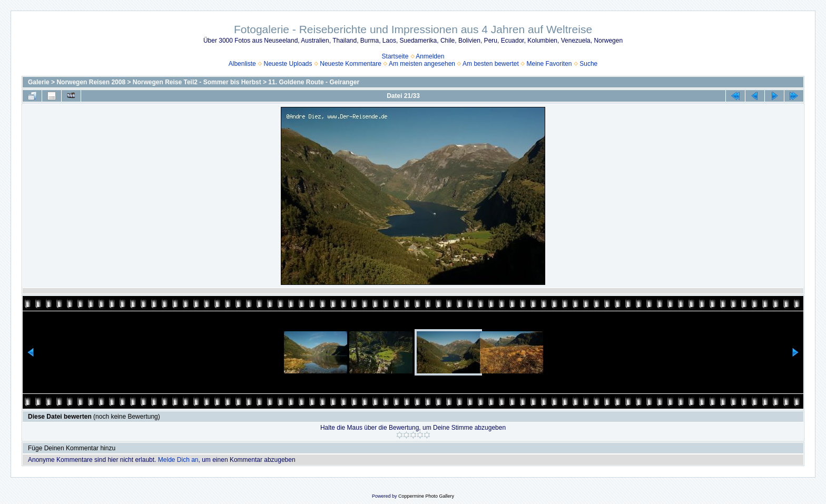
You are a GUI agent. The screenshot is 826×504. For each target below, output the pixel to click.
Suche (588, 64)
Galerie (39, 82)
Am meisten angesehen (422, 64)
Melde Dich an (178, 460)
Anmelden (430, 56)
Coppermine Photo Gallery (426, 496)
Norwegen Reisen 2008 (91, 82)
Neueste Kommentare (351, 64)
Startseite (395, 56)
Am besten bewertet (491, 64)
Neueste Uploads (288, 64)
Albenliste (242, 64)
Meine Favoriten (549, 64)
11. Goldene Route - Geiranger (314, 82)
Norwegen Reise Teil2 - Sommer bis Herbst (197, 82)
